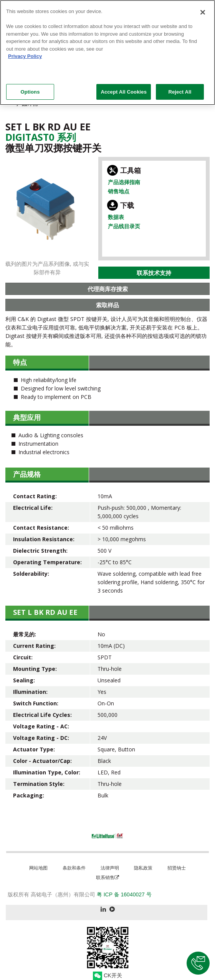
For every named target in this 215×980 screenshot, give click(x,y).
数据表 (116, 217)
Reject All (180, 88)
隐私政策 (143, 868)
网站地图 (38, 868)
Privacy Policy (25, 52)
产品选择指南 (124, 182)
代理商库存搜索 (108, 289)
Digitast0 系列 (41, 137)
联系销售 (107, 877)
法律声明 (110, 868)
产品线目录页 (124, 226)
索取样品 (107, 305)
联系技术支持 (154, 273)
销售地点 (119, 191)
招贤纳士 (177, 868)
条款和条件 (74, 868)
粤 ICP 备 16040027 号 (124, 894)
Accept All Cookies (124, 88)
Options (30, 88)
